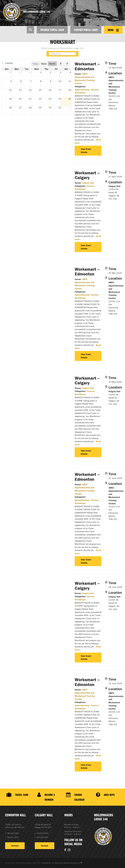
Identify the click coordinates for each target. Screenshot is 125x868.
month (52, 64)
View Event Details (86, 151)
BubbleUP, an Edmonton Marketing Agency (62, 863)
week (44, 64)
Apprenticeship (82, 90)
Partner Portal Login (86, 30)
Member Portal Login (52, 30)
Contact (15, 846)
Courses (95, 90)
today (35, 64)
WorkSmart (80, 93)
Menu (113, 30)
